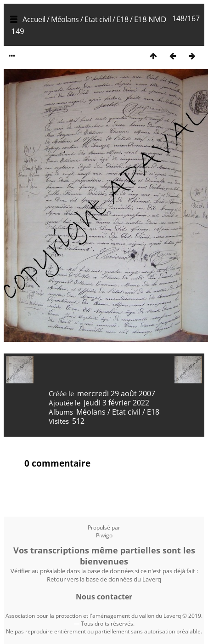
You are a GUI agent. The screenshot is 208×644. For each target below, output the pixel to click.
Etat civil (98, 19)
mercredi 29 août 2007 (116, 393)
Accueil (34, 19)
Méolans (65, 19)
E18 (123, 19)
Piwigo (104, 535)
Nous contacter (104, 597)
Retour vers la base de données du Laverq (104, 579)
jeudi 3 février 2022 (116, 403)
